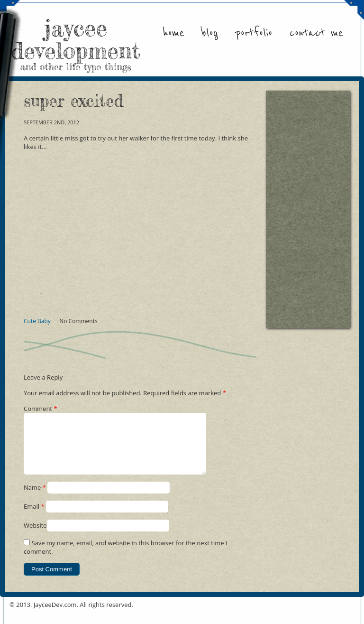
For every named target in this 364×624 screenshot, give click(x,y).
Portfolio (254, 33)
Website (35, 537)
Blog (210, 33)
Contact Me (316, 33)
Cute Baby (37, 321)
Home (173, 33)
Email (34, 518)
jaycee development (76, 43)
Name (35, 499)
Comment (41, 409)
